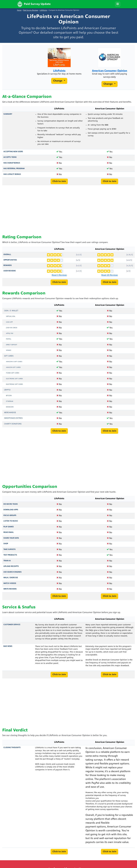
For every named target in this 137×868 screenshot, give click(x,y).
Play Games (9, 529)
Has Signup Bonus (12, 165)
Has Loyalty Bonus (12, 176)
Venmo (9, 352)
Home (19, 10)
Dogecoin (10, 409)
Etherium (10, 403)
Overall (7, 256)
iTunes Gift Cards (13, 375)
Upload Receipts (11, 568)
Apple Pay (10, 335)
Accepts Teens (10, 159)
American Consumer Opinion (110, 72)
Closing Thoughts (12, 750)
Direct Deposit (12, 347)
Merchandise (10, 415)
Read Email (9, 534)
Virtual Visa (11, 318)
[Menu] (118, 4)
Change (58, 85)
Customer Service (12, 627)
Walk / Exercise (11, 580)
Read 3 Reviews (59, 277)
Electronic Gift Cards (14, 381)
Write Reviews (10, 591)
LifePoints (43, 10)
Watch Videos (10, 585)
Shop (6, 546)
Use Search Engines (13, 574)
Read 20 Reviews (110, 277)
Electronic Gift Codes (14, 386)
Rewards (8, 267)
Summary (8, 116)
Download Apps (11, 512)
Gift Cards (9, 358)
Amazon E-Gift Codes (14, 364)
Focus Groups (10, 517)
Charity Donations (13, 426)
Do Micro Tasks (11, 506)
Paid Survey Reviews (31, 10)
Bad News (8, 648)
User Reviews (10, 273)
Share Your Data (11, 540)
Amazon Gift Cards (13, 369)
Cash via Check (12, 330)
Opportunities (10, 262)
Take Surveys (10, 551)
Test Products (10, 557)
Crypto (7, 392)
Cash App (9, 324)
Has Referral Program (14, 171)
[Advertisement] (68, 212)
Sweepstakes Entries (13, 420)
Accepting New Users (13, 154)
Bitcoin (9, 398)
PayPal (9, 341)
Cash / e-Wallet (11, 313)
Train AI (7, 563)
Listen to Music (11, 523)
